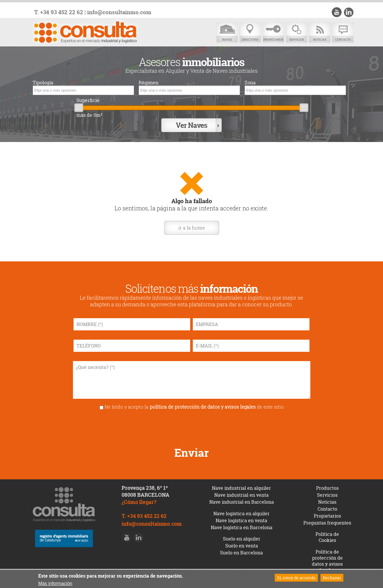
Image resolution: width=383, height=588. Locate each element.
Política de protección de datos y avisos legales (327, 561)
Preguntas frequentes (327, 523)
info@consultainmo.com (119, 12)
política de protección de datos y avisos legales (203, 407)
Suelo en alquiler (242, 539)
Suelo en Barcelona (241, 553)
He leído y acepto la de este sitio (194, 407)
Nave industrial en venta (241, 495)
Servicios (296, 33)
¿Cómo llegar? (139, 502)
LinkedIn (349, 12)
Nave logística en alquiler (241, 514)
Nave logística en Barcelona (242, 527)
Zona (250, 83)
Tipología (43, 83)
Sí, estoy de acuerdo (296, 578)
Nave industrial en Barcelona (242, 502)
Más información (55, 584)
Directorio (250, 33)
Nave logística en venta (241, 520)
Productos (327, 488)
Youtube (337, 12)
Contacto (343, 33)
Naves (227, 33)
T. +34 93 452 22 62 (59, 12)
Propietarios (273, 33)
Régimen (149, 83)
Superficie (88, 100)
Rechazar (332, 578)
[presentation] (192, 426)
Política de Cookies (327, 537)
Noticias (320, 33)
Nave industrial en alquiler (241, 488)
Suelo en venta (242, 546)
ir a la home (192, 228)
